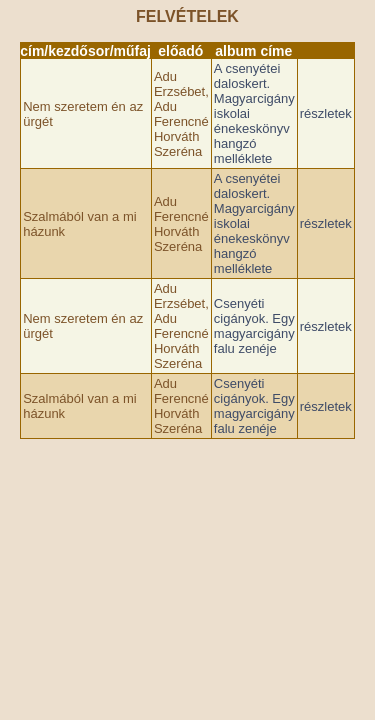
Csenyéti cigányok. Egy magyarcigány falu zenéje (254, 326)
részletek (326, 113)
